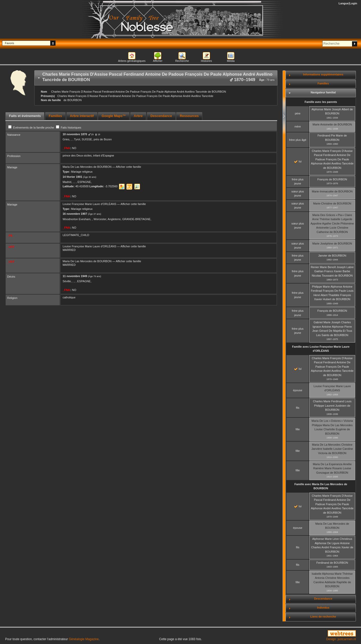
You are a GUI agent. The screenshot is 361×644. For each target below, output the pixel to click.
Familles (323, 83)
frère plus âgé (298, 140)
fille (298, 429)
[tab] (156, 78)
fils (298, 408)
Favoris (9, 43)
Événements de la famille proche (32, 128)
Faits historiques (69, 128)
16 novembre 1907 (75, 214)
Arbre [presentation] (138, 116)
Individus (323, 608)
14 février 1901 (72, 177)
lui (298, 161)
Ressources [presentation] (189, 116)
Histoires (207, 61)
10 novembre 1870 (75, 134)
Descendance (323, 599)
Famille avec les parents (321, 102)
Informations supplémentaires (323, 74)
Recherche (182, 61)
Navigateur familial (323, 92)
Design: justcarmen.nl (341, 639)
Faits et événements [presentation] (25, 116)
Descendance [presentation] (161, 116)
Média (231, 61)
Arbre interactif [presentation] (82, 116)
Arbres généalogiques (132, 61)
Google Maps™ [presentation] (114, 116)
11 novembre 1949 (75, 276)
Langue (344, 3)
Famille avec (321, 349)
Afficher (158, 61)
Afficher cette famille (128, 167)
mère (298, 126)
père (298, 113)
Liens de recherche (323, 617)
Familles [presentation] (55, 116)
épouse (298, 390)
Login (353, 3)
